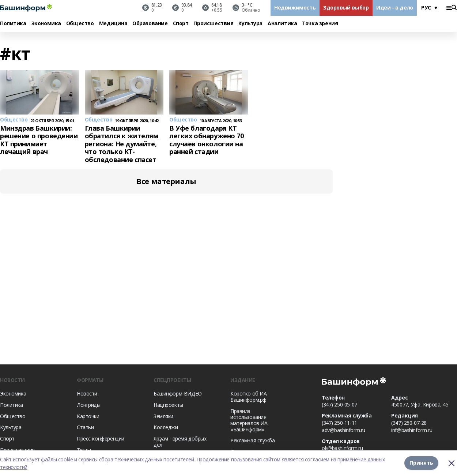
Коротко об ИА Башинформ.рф (249, 397)
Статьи (85, 427)
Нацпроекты (168, 405)
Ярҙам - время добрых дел (180, 442)
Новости (87, 393)
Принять (421, 463)
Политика (13, 24)
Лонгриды (89, 405)
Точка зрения (320, 24)
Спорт (181, 24)
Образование (150, 24)
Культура (250, 24)
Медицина (113, 24)
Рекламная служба (252, 440)
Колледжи (166, 427)
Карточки (88, 416)
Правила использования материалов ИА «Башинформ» (249, 420)
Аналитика (282, 24)
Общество (80, 24)
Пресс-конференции (101, 438)
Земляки (163, 416)
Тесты (84, 450)
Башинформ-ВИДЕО (178, 393)
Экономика (46, 24)
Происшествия (213, 24)
